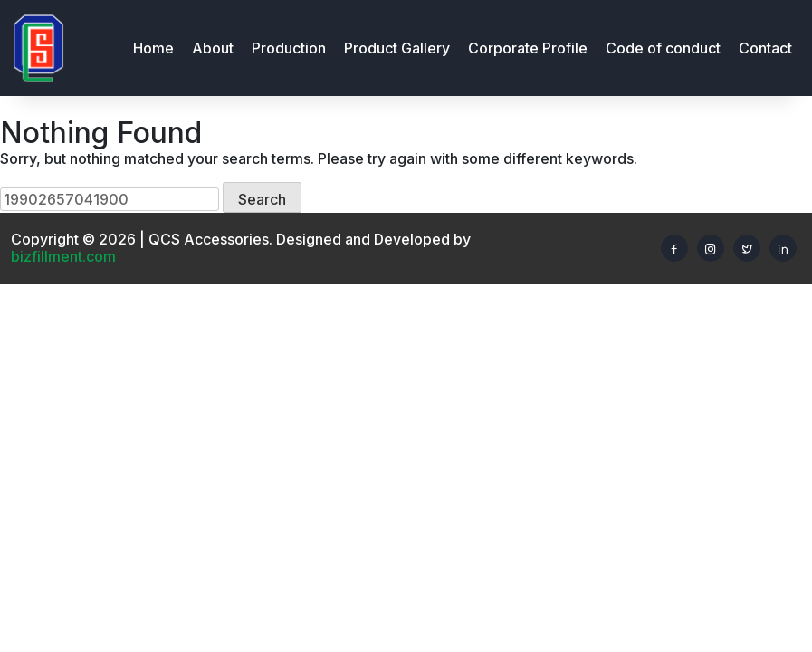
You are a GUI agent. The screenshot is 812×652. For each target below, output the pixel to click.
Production (289, 48)
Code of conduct (663, 48)
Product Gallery (397, 48)
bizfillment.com (63, 256)
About (213, 48)
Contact (765, 48)
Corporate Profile (528, 48)
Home (153, 48)
